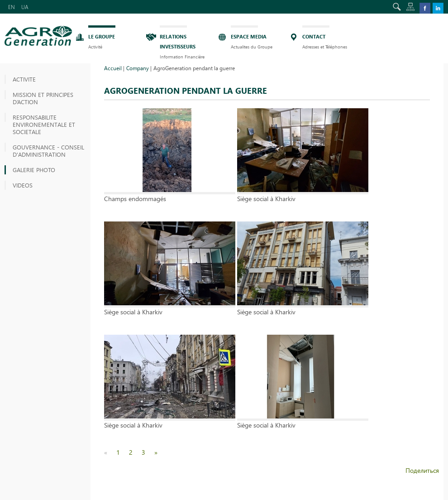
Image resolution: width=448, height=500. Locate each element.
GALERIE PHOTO (34, 170)
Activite (24, 79)
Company (138, 68)
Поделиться (422, 470)
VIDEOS (23, 185)
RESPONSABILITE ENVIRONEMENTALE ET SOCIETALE (44, 124)
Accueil (113, 68)
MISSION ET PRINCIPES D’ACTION (43, 98)
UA (25, 7)
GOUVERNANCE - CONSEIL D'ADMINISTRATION (48, 151)
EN (12, 7)
